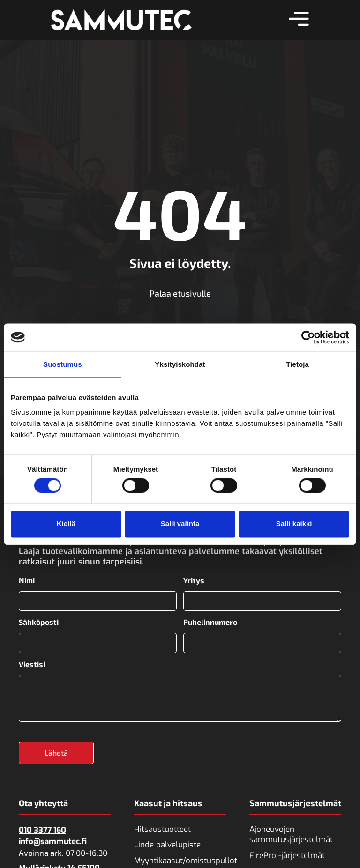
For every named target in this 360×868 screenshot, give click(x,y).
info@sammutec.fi (53, 839)
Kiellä (66, 524)
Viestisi (32, 662)
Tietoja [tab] (297, 364)
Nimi (27, 580)
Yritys (194, 580)
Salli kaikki (294, 524)
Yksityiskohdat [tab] (180, 364)
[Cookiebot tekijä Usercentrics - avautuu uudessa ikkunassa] (308, 337)
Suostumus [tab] (63, 364)
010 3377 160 (42, 827)
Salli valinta (180, 524)
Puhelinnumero (210, 621)
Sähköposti (39, 621)
